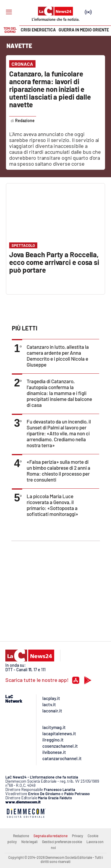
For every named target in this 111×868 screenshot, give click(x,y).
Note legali (29, 842)
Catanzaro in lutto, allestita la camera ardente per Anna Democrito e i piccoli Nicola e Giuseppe (58, 356)
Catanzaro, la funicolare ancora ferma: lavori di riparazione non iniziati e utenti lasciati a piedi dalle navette (50, 89)
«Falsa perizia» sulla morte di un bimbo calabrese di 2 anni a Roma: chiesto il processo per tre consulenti (58, 471)
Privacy (78, 836)
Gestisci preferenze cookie (62, 842)
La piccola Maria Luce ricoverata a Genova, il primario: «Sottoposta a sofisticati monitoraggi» (52, 505)
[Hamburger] (9, 12)
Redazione (21, 836)
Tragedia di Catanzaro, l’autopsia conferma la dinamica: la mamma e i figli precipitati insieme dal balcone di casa (59, 393)
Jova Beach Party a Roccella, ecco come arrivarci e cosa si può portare (54, 262)
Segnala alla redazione (50, 836)
